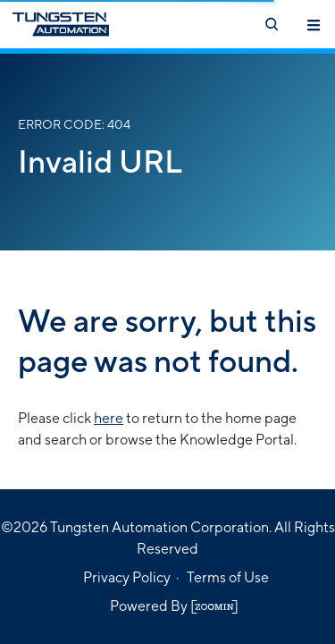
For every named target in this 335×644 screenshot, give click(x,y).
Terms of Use (228, 577)
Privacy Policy (127, 577)
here (109, 418)
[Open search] (271, 24)
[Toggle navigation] (314, 24)
